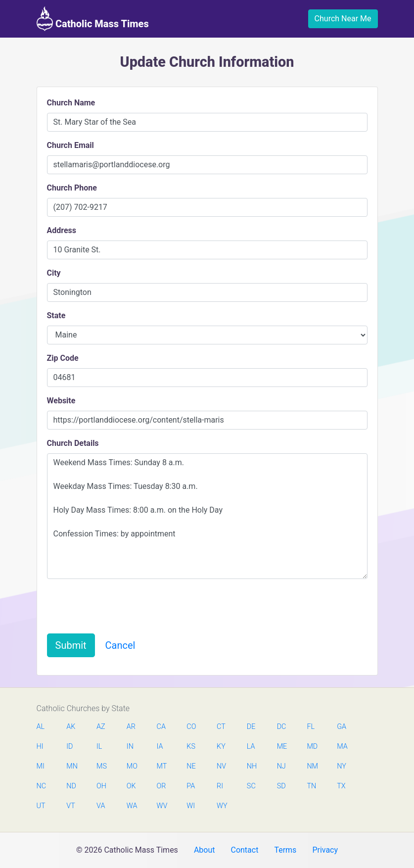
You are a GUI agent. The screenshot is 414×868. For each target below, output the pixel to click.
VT (70, 806)
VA (101, 806)
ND (71, 786)
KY (221, 747)
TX (341, 786)
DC (282, 727)
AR (131, 727)
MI (41, 766)
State (56, 315)
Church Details (73, 443)
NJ (281, 766)
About (205, 850)
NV (221, 766)
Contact (244, 850)
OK (131, 786)
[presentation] (122, 606)
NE (191, 766)
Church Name (71, 103)
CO (191, 727)
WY (222, 806)
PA (191, 786)
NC (42, 786)
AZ (101, 727)
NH (252, 766)
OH (101, 786)
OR (161, 786)
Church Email (70, 145)
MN (71, 766)
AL (41, 727)
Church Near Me (343, 19)
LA (251, 747)
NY (342, 766)
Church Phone (72, 188)
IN (130, 747)
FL (311, 727)
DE (251, 727)
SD (281, 786)
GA (342, 727)
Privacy (325, 850)
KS (191, 747)
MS (101, 766)
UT (41, 806)
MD (312, 747)
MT (162, 766)
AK (71, 727)
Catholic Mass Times (93, 19)
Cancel (120, 645)
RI (220, 786)
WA (132, 806)
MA (342, 747)
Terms (285, 850)
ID (69, 747)
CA (161, 727)
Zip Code (63, 358)
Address (62, 230)
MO (132, 766)
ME (282, 747)
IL (99, 747)
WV (162, 806)
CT (221, 727)
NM (312, 766)
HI (40, 747)
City (54, 273)
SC (251, 786)
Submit (71, 645)
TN (311, 786)
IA (160, 747)
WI (191, 806)
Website (61, 401)
